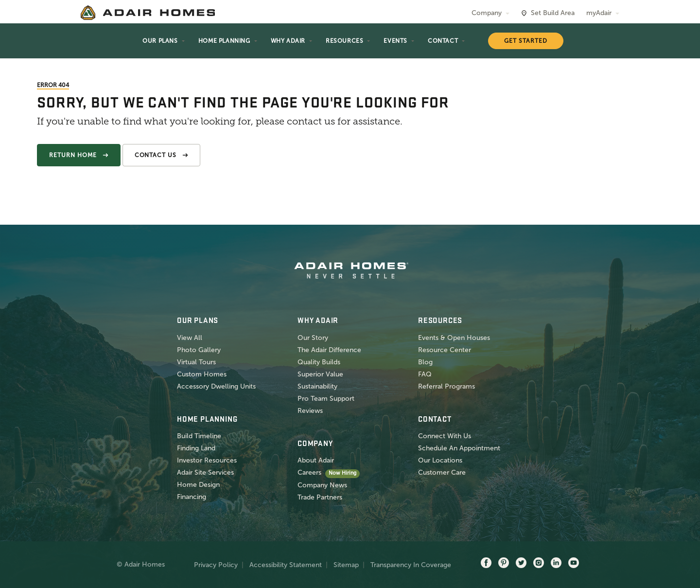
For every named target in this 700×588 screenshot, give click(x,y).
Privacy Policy (216, 565)
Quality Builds (319, 362)
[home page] (148, 13)
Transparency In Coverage (411, 565)
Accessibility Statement (286, 565)
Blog (425, 362)
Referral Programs (446, 386)
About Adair (316, 460)
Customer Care (442, 472)
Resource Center (445, 350)
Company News (322, 485)
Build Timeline (199, 436)
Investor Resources (207, 460)
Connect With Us (445, 436)
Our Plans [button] (160, 41)
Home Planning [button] (224, 41)
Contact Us (156, 155)
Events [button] (395, 41)
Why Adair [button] (288, 41)
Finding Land (196, 448)
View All (190, 338)
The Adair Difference (329, 350)
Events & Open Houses (454, 338)
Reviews (310, 411)
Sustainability (317, 386)
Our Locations (440, 460)
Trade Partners (320, 497)
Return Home (73, 155)
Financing (192, 497)
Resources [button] (344, 41)
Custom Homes (202, 374)
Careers (309, 472)
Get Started (526, 41)
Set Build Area (553, 13)
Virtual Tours (196, 362)
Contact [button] (443, 41)
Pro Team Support (326, 399)
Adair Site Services (205, 472)
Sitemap (346, 565)
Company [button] (487, 13)
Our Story (313, 338)
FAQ (425, 374)
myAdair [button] (599, 13)
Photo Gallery (199, 350)
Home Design (198, 485)
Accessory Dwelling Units (216, 386)
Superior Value (320, 374)
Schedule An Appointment (459, 448)
